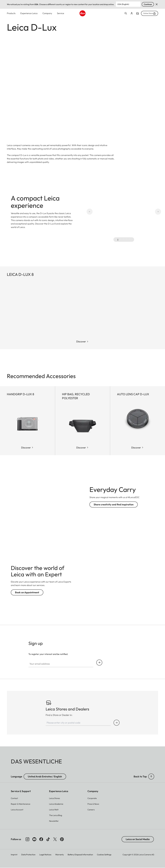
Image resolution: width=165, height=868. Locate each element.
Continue (148, 4)
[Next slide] (149, 212)
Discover (81, 342)
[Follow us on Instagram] (27, 839)
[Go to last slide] (98, 212)
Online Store (150, 13)
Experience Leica (29, 13)
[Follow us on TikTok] (48, 839)
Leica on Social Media (138, 839)
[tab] (118, 240)
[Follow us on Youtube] (34, 839)
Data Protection (28, 855)
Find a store (138, 13)
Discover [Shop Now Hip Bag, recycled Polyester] (81, 448)
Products (11, 13)
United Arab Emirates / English (45, 777)
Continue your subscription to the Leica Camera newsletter (99, 663)
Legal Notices (45, 855)
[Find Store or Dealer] (117, 723)
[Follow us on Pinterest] (62, 839)
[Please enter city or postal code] (78, 723)
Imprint (14, 855)
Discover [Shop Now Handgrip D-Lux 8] (26, 448)
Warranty (59, 855)
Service (61, 13)
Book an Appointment (27, 592)
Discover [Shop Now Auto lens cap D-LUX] (136, 448)
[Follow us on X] (55, 839)
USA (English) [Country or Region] (123, 4)
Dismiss (157, 4)
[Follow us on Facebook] (41, 839)
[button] (151, 777)
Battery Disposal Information (80, 855)
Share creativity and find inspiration (114, 505)
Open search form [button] (126, 13)
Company (47, 13)
